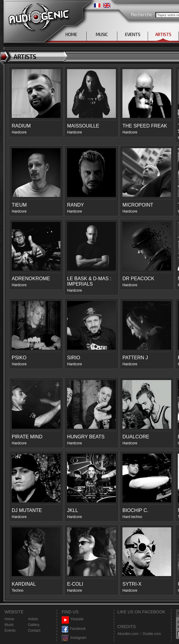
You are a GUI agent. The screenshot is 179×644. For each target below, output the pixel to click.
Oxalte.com (152, 634)
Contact (34, 630)
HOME (71, 34)
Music (9, 625)
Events (10, 630)
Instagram (74, 638)
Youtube (73, 619)
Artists (33, 619)
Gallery (34, 625)
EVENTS (133, 34)
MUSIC (102, 34)
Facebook (74, 629)
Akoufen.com (128, 634)
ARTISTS (163, 34)
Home (9, 619)
